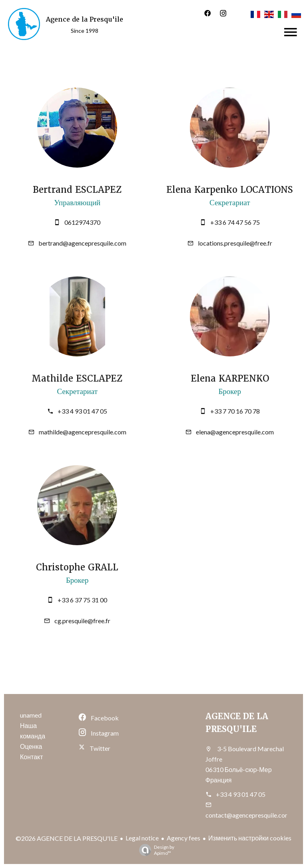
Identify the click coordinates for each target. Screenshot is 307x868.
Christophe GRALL (77, 567)
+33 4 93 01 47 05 (82, 411)
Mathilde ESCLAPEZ (77, 379)
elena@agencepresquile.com (235, 432)
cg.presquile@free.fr (82, 621)
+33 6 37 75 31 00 (82, 600)
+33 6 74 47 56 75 (235, 222)
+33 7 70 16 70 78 (235, 411)
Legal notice (142, 838)
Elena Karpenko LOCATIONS (230, 190)
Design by (155, 850)
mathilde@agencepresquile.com (83, 432)
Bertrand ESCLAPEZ (77, 190)
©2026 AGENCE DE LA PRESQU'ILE (67, 838)
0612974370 (82, 222)
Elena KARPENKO (230, 379)
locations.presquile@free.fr (235, 243)
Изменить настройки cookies (250, 838)
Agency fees (183, 838)
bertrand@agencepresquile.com (82, 243)
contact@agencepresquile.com (248, 815)
